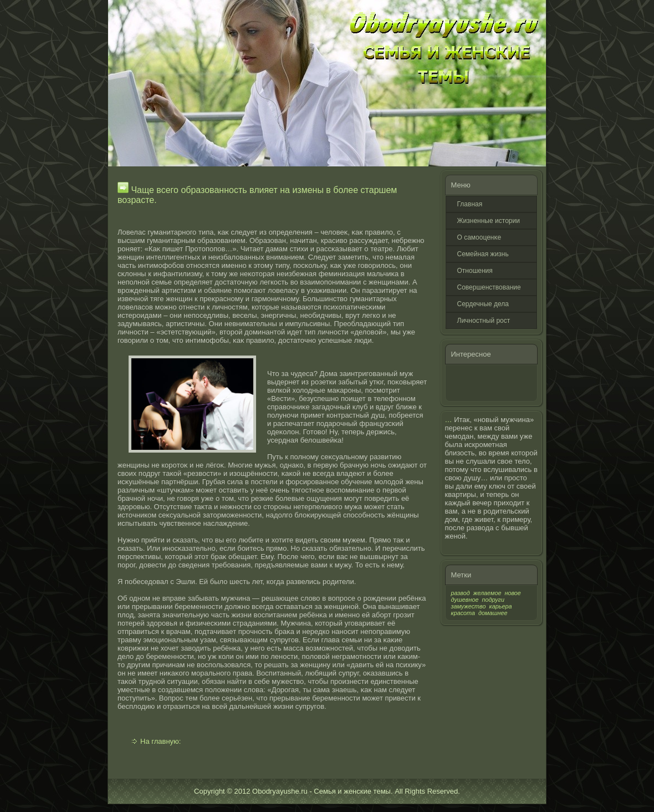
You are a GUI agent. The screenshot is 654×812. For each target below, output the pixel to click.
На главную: (160, 741)
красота (463, 613)
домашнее (493, 613)
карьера (501, 606)
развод (461, 593)
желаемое (487, 593)
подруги (493, 600)
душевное (465, 600)
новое (512, 593)
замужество (469, 606)
